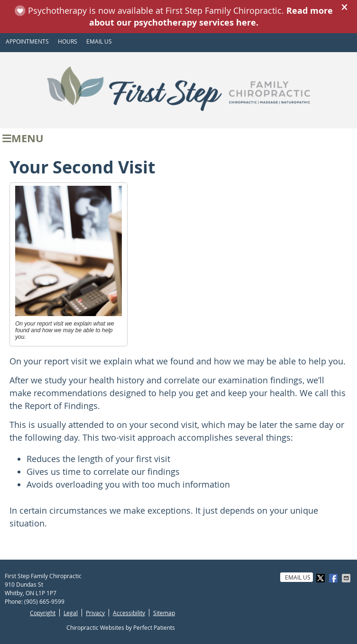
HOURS (68, 41)
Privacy (95, 613)
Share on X (321, 578)
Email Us (99, 41)
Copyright (43, 613)
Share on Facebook (334, 578)
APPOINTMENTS (27, 41)
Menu (23, 138)
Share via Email (347, 578)
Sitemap (164, 613)
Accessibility (129, 613)
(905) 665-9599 (44, 601)
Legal (71, 613)
